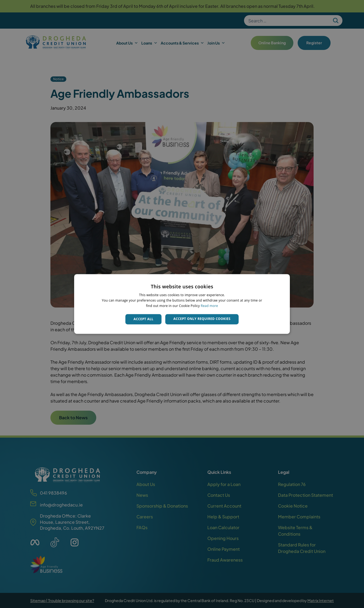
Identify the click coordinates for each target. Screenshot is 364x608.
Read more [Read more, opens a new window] (210, 306)
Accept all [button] (143, 319)
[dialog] (182, 304)
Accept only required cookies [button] (202, 319)
